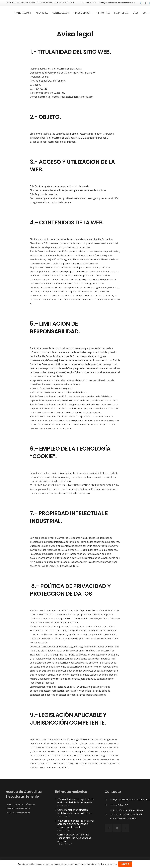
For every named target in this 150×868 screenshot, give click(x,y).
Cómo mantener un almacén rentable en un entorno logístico (75, 811)
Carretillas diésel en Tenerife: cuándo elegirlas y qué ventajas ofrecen (74, 838)
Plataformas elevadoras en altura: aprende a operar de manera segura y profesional (76, 824)
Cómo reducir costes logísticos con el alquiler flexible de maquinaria (76, 801)
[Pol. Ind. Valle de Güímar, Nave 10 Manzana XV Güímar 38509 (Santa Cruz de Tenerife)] (107, 814)
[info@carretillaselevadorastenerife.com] (107, 800)
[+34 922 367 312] (107, 805)
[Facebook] (141, 3)
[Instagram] (145, 3)
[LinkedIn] (125, 828)
